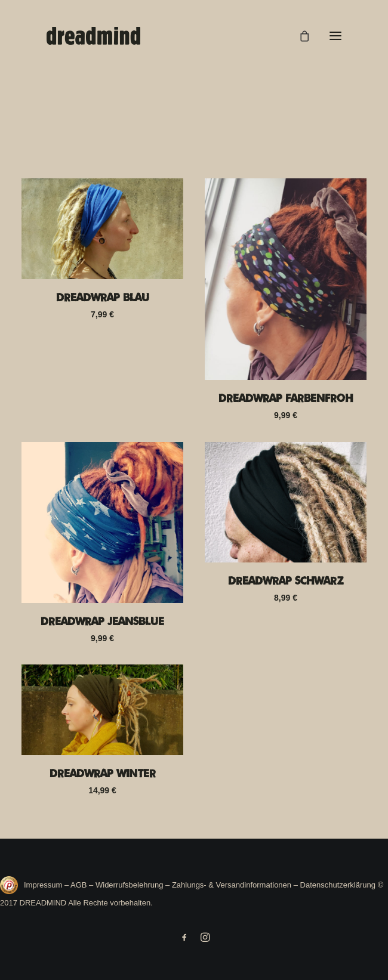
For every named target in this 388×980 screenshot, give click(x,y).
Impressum (44, 885)
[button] (335, 36)
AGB (78, 885)
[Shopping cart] (299, 36)
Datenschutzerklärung (338, 885)
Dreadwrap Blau (103, 297)
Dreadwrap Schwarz (286, 580)
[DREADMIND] (93, 36)
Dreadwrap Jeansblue (102, 621)
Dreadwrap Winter (103, 773)
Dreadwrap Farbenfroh (286, 398)
